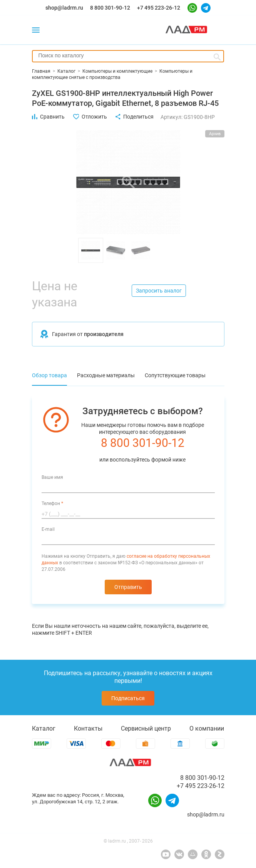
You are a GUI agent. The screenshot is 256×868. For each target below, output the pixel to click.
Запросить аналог (159, 291)
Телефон (52, 503)
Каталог (44, 728)
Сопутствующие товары (175, 375)
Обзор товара (49, 375)
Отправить (128, 587)
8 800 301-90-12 (110, 8)
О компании (207, 728)
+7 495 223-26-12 (159, 8)
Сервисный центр (146, 728)
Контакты (88, 728)
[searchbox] (128, 55)
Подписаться (128, 698)
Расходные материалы (106, 375)
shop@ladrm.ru (64, 8)
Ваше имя (52, 477)
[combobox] (128, 56)
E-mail (48, 529)
